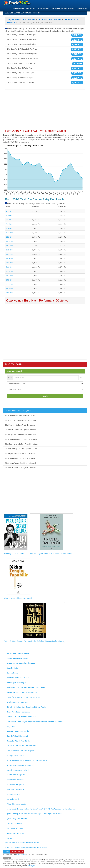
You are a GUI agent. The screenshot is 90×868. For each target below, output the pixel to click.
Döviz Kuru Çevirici (14, 371)
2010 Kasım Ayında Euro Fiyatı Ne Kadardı (21, 463)
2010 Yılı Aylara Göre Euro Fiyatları (18, 411)
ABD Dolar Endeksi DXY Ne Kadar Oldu (21, 746)
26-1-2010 (10, 280)
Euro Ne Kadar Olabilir (15, 828)
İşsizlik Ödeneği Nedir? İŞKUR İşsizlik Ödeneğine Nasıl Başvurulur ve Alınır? (34, 814)
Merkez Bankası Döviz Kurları (24, 8)
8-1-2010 (9, 228)
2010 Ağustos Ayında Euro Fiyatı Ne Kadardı (21, 449)
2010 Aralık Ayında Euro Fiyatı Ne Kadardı (20, 468)
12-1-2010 (10, 237)
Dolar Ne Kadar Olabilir (15, 824)
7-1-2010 (9, 224)
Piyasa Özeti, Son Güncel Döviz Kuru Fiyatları (23, 697)
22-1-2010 (10, 271)
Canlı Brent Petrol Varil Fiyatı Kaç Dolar (21, 751)
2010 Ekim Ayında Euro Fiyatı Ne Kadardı (20, 458)
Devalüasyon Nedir (13, 794)
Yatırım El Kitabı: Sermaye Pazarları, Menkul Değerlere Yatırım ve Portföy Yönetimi (34, 622)
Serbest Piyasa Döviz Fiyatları (63, 8)
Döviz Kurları (21, 855)
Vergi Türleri (11, 727)
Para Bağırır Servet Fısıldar (16, 534)
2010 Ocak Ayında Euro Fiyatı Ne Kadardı (20, 415)
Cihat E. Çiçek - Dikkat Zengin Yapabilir (18, 579)
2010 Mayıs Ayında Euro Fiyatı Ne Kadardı (20, 435)
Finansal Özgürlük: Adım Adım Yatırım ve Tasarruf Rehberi (51, 534)
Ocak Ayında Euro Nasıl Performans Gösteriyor (38, 300)
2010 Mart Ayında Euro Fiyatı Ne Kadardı (20, 425)
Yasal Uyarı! (31, 866)
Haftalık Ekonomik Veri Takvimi (18, 770)
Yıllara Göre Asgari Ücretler (17, 804)
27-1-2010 (10, 284)
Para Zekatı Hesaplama (15, 789)
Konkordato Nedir (13, 799)
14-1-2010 (10, 246)
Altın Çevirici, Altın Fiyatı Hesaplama (20, 765)
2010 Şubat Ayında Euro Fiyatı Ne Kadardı (20, 420)
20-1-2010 (10, 263)
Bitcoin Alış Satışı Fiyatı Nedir (17, 702)
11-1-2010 (10, 233)
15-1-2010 (10, 250)
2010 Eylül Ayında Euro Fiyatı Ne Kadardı (20, 454)
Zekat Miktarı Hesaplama (16, 775)
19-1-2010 (10, 258)
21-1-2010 (10, 267)
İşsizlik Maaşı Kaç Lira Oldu (17, 819)
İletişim (9, 838)
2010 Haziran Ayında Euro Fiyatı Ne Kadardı (21, 439)
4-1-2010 (9, 211)
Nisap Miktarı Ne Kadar (15, 780)
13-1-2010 (10, 241)
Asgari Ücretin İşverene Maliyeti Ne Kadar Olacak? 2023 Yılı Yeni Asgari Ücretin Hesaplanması (41, 809)
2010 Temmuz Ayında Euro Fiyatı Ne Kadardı (21, 444)
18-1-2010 (10, 254)
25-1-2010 (10, 276)
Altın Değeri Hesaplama (15, 785)
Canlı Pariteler (44, 8)
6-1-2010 (9, 220)
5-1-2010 (9, 216)
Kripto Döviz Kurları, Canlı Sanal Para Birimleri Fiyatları (27, 707)
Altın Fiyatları (82, 8)
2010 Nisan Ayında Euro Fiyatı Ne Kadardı (20, 430)
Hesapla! (45, 396)
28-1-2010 (10, 289)
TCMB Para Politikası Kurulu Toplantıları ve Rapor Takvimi (26, 848)
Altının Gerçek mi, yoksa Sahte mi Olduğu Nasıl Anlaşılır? (27, 760)
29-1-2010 (10, 293)
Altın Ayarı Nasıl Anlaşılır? (16, 756)
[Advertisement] (45, 108)
